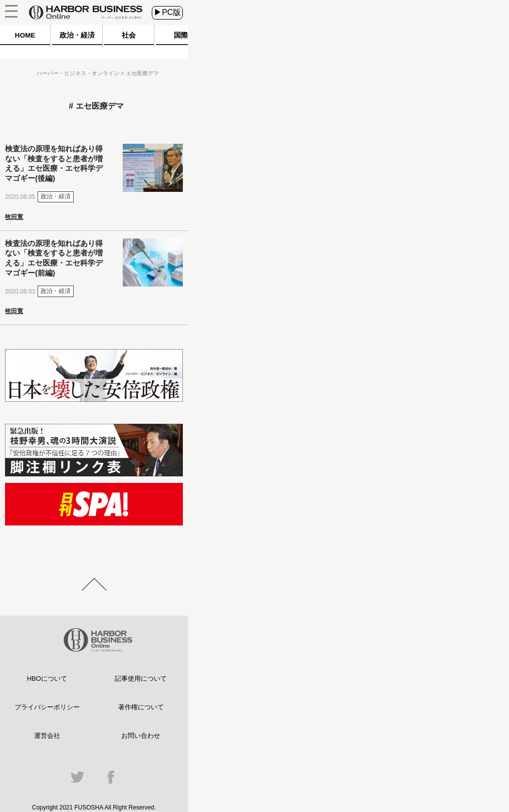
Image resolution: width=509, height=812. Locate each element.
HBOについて (47, 679)
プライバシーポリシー (47, 707)
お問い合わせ (141, 736)
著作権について (141, 707)
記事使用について (141, 679)
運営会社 (47, 736)
